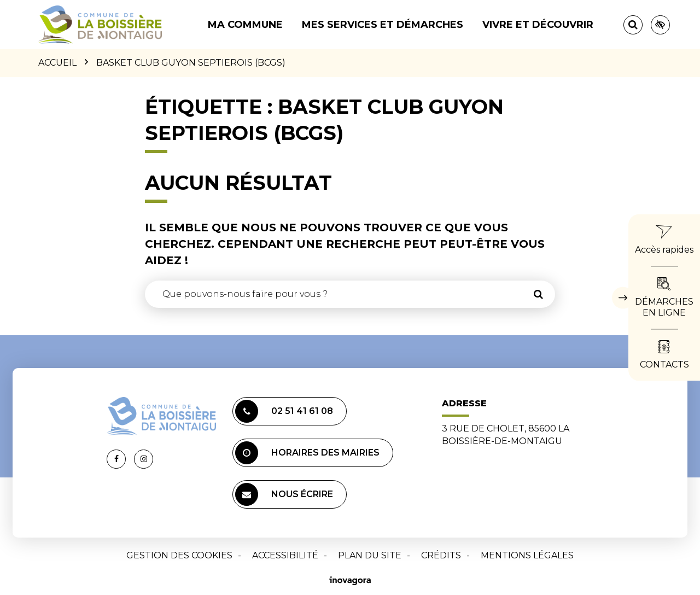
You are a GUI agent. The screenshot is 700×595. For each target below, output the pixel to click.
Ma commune (245, 25)
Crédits (441, 555)
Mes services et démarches (383, 25)
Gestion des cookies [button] (179, 555)
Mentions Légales (527, 555)
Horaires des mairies (307, 453)
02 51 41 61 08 (284, 411)
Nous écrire (284, 494)
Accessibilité (285, 555)
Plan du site (370, 555)
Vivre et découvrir (538, 25)
